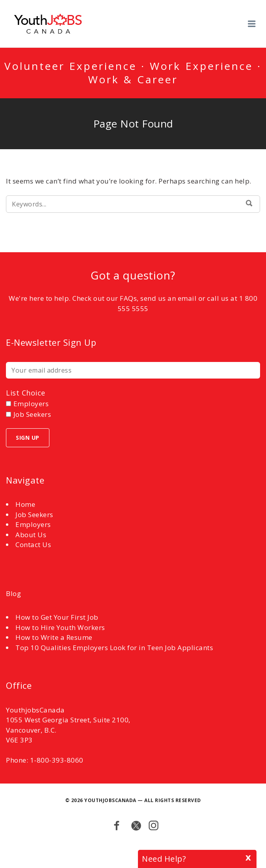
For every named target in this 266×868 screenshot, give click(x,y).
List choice (26, 393)
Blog (13, 593)
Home (25, 504)
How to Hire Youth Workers (60, 627)
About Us (31, 535)
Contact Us (33, 545)
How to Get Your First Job (57, 617)
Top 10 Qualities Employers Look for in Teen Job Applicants (114, 648)
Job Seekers (34, 515)
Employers (33, 524)
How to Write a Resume (54, 637)
